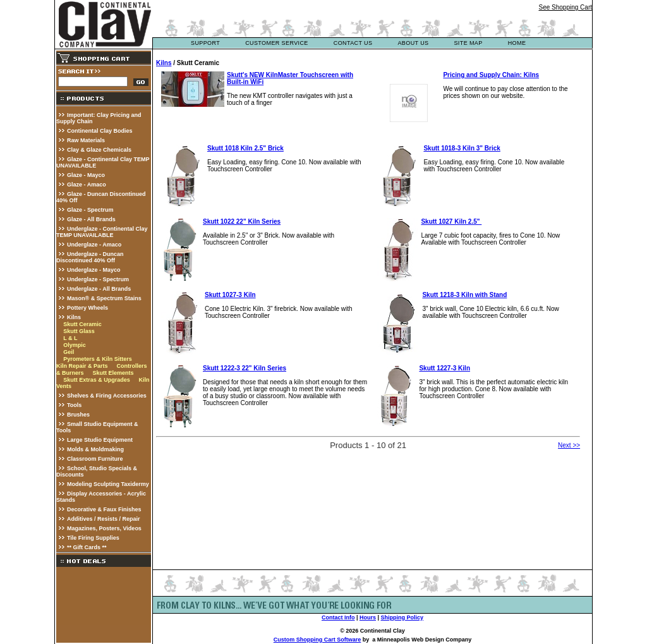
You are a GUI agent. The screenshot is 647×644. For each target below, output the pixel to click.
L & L (70, 338)
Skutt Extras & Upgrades (97, 380)
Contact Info (338, 617)
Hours (368, 617)
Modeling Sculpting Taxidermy (108, 484)
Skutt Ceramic (82, 324)
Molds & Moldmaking (95, 449)
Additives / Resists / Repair (104, 519)
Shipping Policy (402, 617)
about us (413, 43)
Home (517, 43)
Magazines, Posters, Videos (104, 528)
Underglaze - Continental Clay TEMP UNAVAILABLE (102, 232)
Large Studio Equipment (100, 440)
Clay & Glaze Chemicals (99, 150)
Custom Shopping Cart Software (317, 640)
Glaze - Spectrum (90, 210)
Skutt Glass (79, 331)
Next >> (569, 445)
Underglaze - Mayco (94, 270)
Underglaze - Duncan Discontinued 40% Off (90, 257)
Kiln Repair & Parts (82, 366)
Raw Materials (86, 140)
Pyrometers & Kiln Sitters (98, 359)
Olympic (75, 345)
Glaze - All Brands (91, 219)
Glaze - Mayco (86, 175)
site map (468, 43)
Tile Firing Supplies (93, 538)
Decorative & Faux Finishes (104, 509)
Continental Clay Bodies (100, 131)
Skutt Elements (113, 373)
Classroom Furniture (95, 459)
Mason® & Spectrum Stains (104, 298)
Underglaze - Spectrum (98, 279)
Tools (74, 405)
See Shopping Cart (565, 7)
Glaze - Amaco (87, 185)
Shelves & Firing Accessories (107, 396)
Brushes (78, 415)
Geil (69, 352)
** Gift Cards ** (87, 547)
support (205, 43)
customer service (277, 43)
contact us (353, 43)
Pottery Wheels (88, 308)
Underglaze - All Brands (99, 289)
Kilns (74, 317)
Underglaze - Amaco (94, 245)
